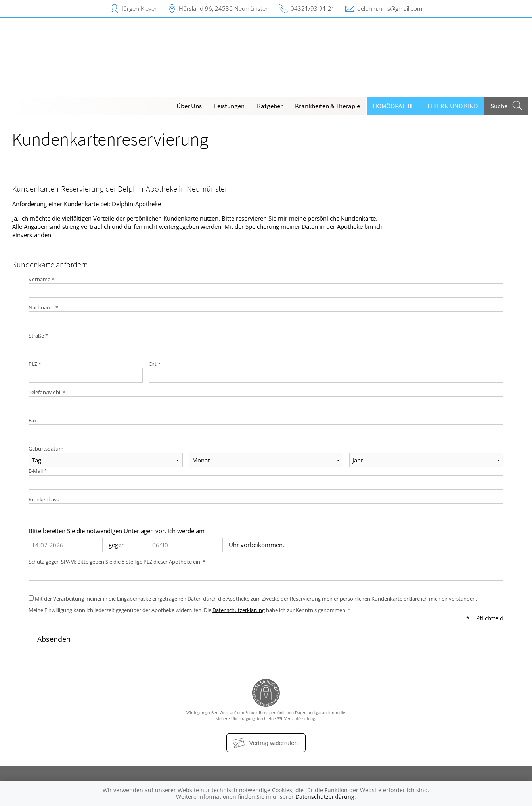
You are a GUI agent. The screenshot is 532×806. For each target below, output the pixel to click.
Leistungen (229, 106)
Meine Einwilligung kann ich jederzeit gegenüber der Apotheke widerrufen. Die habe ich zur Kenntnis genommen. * (189, 610)
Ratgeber (270, 106)
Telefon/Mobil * (47, 392)
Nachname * (43, 307)
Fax (33, 420)
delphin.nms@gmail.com (390, 8)
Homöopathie (394, 106)
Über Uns (189, 106)
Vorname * (41, 279)
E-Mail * (38, 471)
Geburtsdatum (46, 449)
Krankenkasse (45, 499)
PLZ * (35, 364)
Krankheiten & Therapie (327, 106)
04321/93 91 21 (313, 8)
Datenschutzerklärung (239, 610)
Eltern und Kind (453, 106)
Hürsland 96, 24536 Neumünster (223, 8)
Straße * (38, 336)
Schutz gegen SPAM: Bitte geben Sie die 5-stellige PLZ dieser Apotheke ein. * (117, 562)
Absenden (54, 639)
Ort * (155, 364)
